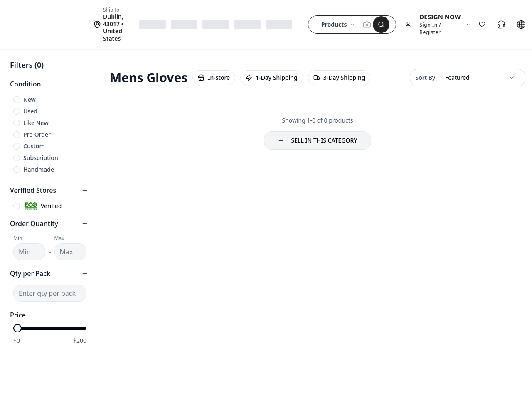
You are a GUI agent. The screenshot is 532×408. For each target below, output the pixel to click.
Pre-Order (37, 134)
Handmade (39, 169)
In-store (214, 77)
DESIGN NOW (440, 17)
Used (30, 111)
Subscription (41, 158)
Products (338, 24)
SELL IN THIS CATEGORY (317, 140)
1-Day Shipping (272, 77)
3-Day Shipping (339, 77)
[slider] (17, 328)
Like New (36, 123)
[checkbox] (17, 100)
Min (18, 238)
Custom (34, 146)
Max (59, 238)
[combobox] (480, 78)
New (30, 100)
